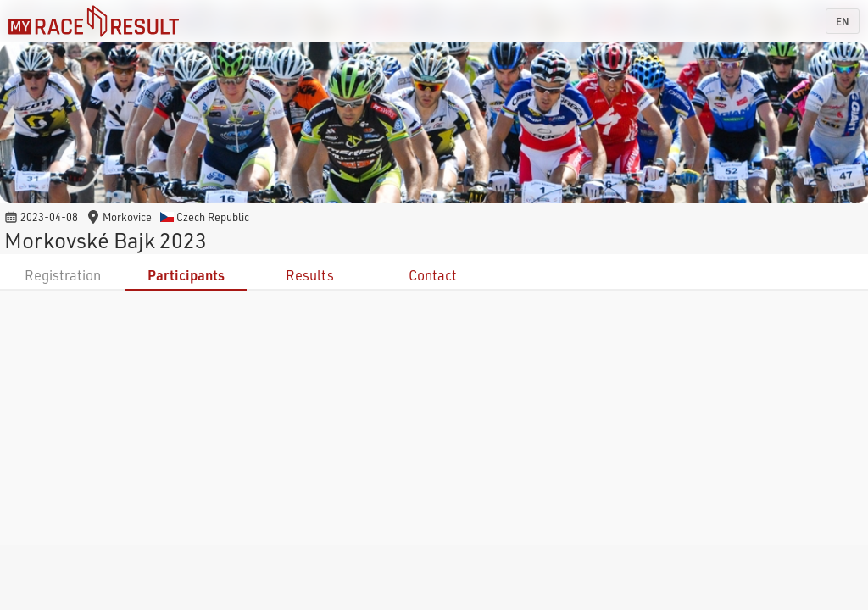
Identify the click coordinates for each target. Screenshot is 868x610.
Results (310, 275)
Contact (433, 275)
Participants (186, 275)
